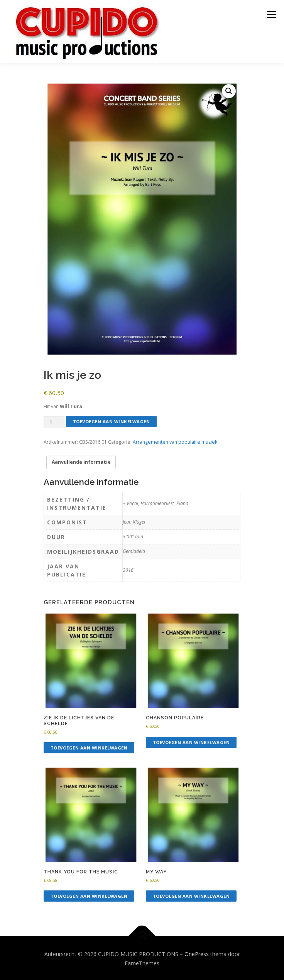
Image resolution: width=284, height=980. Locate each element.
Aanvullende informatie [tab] (81, 461)
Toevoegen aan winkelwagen (112, 420)
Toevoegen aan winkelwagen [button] (89, 747)
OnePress (197, 953)
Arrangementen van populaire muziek (175, 441)
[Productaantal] (54, 421)
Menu (271, 14)
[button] (229, 90)
